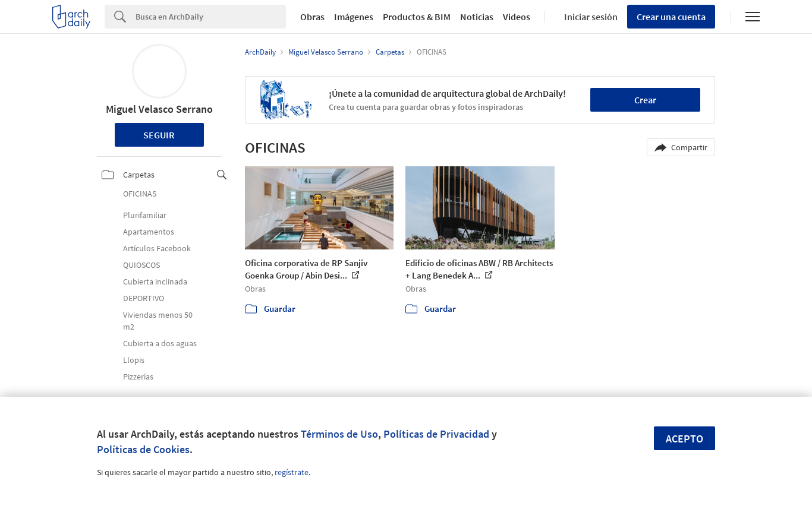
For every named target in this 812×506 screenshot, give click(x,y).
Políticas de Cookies (143, 449)
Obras (312, 17)
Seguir (159, 135)
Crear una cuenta (671, 17)
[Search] (211, 17)
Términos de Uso (339, 434)
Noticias (477, 17)
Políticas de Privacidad (436, 434)
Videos (517, 17)
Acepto (684, 439)
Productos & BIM (417, 17)
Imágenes (354, 17)
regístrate (292, 472)
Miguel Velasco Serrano (159, 109)
